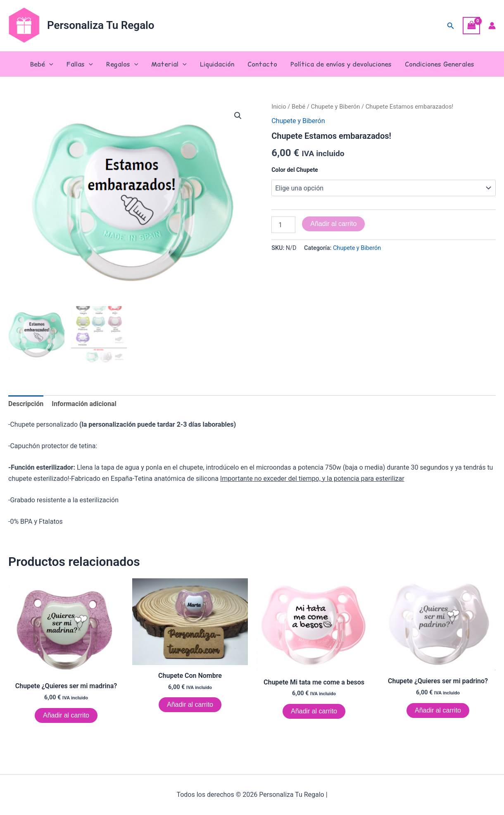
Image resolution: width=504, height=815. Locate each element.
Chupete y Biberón (335, 107)
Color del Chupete (295, 170)
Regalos (122, 64)
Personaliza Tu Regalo (101, 25)
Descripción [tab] (26, 403)
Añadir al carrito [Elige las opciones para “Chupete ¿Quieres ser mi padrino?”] (438, 709)
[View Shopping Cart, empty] (471, 25)
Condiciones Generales (440, 64)
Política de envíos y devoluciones (341, 64)
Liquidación (217, 64)
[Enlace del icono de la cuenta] (492, 26)
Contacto (262, 64)
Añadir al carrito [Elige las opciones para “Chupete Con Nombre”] (190, 704)
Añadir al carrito (333, 224)
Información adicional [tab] (84, 403)
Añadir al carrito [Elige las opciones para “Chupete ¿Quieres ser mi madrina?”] (66, 714)
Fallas (80, 64)
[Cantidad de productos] (283, 225)
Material (169, 64)
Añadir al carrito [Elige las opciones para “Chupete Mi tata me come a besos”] (314, 710)
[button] (451, 26)
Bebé (42, 64)
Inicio (279, 107)
